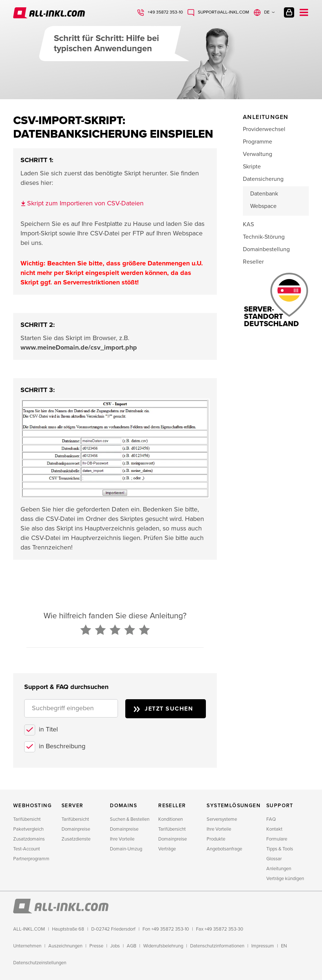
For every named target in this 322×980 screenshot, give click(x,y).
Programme (258, 142)
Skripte (252, 167)
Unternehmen (27, 946)
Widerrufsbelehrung (163, 946)
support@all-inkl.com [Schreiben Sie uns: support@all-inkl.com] (223, 12)
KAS (248, 224)
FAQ (271, 819)
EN (284, 946)
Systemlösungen (234, 806)
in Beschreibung (62, 746)
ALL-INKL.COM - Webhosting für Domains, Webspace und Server (49, 13)
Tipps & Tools (280, 849)
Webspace (263, 206)
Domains (123, 806)
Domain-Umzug (126, 849)
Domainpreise (76, 829)
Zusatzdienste (76, 839)
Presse (96, 946)
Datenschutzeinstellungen (40, 963)
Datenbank (264, 194)
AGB (132, 946)
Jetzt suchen (169, 709)
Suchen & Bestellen (130, 819)
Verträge (167, 849)
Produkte (216, 839)
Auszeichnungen (65, 946)
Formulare (277, 839)
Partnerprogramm (31, 859)
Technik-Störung (264, 237)
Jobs (115, 946)
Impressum (263, 946)
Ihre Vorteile (122, 839)
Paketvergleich (28, 829)
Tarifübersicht (27, 819)
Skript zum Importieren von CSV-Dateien (85, 203)
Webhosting (32, 806)
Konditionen (171, 819)
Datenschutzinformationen (217, 946)
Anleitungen (279, 869)
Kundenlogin (289, 12)
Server (72, 806)
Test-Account (27, 849)
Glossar (274, 859)
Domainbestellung (266, 249)
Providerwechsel (264, 129)
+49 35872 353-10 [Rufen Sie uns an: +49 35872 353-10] (165, 12)
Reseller (253, 262)
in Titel (48, 729)
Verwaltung (258, 154)
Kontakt (274, 829)
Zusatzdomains (29, 839)
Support (280, 806)
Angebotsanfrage (224, 849)
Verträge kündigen (285, 879)
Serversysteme (222, 819)
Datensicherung (263, 179)
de (267, 12)
